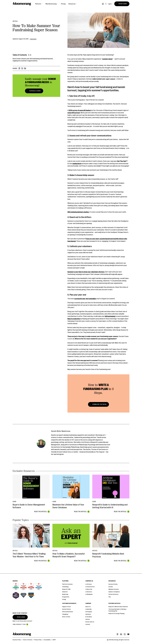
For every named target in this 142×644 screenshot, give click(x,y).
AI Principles (89, 612)
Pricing (63, 4)
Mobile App (65, 594)
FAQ (110, 597)
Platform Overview (67, 584)
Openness (88, 614)
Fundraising (65, 587)
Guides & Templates (114, 592)
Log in (110, 4)
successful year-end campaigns (85, 299)
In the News (89, 617)
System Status (66, 609)
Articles (111, 587)
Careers (88, 619)
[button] (39, 4)
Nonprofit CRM (66, 589)
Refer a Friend (66, 617)
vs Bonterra (89, 592)
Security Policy (17, 640)
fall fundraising (110, 316)
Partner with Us (90, 622)
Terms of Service (27, 640)
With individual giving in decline (78, 212)
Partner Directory (113, 594)
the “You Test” (122, 161)
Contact (88, 624)
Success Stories (113, 584)
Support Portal (66, 607)
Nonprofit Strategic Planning (116, 614)
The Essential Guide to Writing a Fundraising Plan (117, 610)
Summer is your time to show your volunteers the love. (86, 272)
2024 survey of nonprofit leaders (80, 110)
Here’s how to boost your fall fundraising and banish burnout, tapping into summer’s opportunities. (33, 60)
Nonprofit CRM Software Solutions (118, 607)
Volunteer (65, 592)
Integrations (66, 597)
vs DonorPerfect (90, 587)
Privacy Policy (38, 640)
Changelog (65, 614)
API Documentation (68, 612)
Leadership (88, 609)
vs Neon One (89, 589)
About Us (88, 607)
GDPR (54, 640)
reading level (77, 164)
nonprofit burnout (74, 113)
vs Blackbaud (89, 594)
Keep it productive (74, 319)
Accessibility (47, 640)
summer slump (107, 59)
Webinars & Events (114, 589)
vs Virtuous (89, 584)
